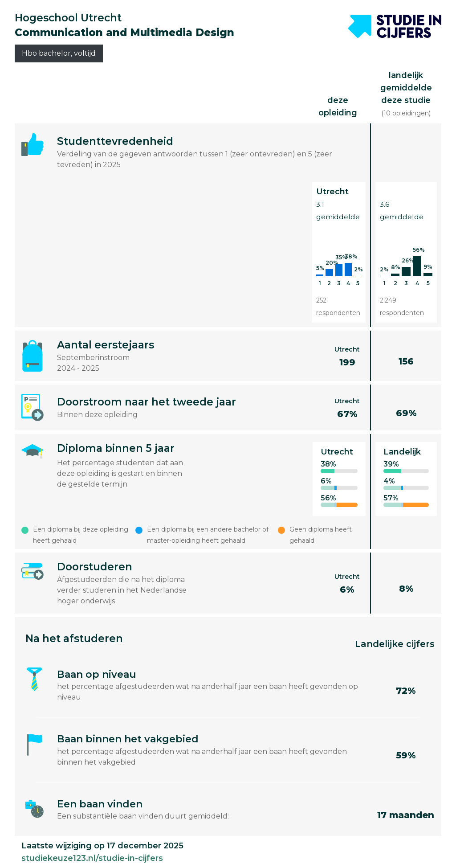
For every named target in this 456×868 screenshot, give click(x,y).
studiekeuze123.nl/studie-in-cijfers (92, 858)
